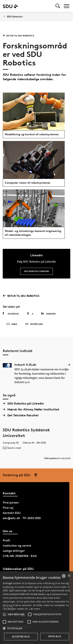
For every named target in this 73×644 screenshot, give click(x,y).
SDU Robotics (15, 17)
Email (12, 324)
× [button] (69, 576)
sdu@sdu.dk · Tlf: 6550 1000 (22, 518)
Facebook (11, 314)
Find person (11, 503)
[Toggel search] (58, 6)
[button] (4, 614)
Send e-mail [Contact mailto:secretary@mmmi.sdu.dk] (12, 448)
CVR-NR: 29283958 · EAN (20, 556)
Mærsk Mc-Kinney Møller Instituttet (31, 409)
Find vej (8, 508)
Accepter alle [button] (21, 637)
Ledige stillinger (14, 551)
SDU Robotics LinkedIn (36, 271)
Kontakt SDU (12, 513)
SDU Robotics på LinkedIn (23, 403)
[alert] (36, 608)
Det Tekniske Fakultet (21, 415)
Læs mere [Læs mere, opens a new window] (34, 609)
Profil (6, 540)
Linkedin (48, 313)
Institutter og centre (17, 546)
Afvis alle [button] (55, 636)
